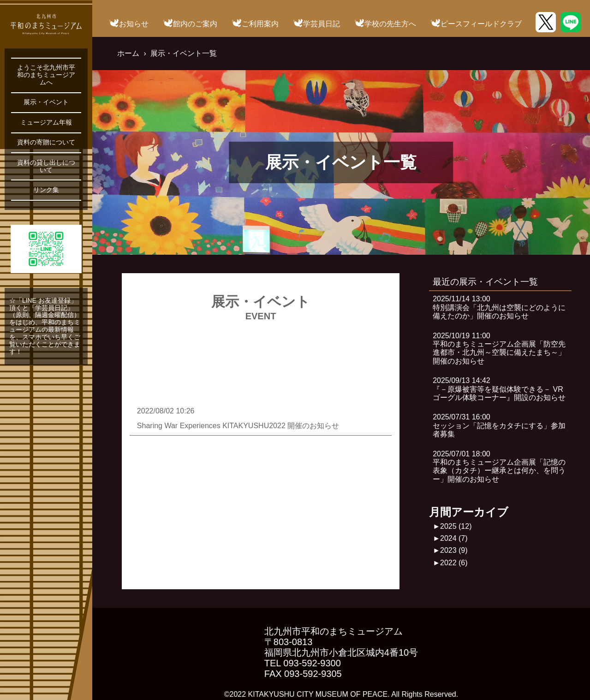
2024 (454, 538)
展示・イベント (46, 102)
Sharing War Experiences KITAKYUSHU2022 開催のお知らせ (238, 426)
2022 (454, 563)
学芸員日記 (322, 24)
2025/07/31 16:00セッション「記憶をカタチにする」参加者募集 (499, 425)
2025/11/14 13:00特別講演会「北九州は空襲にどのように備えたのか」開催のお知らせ (499, 307)
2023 (454, 550)
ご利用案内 (260, 24)
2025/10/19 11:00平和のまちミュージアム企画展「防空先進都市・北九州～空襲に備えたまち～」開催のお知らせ (499, 348)
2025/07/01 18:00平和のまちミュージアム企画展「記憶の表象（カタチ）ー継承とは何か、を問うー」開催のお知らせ (499, 467)
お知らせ (134, 24)
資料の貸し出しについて (46, 166)
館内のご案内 (195, 24)
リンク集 (46, 190)
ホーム (128, 53)
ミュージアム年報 (46, 123)
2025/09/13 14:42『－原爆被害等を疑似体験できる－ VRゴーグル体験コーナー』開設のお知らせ (499, 389)
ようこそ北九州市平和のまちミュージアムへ (46, 75)
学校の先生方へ (390, 24)
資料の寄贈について (46, 142)
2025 (456, 526)
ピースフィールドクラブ (481, 24)
